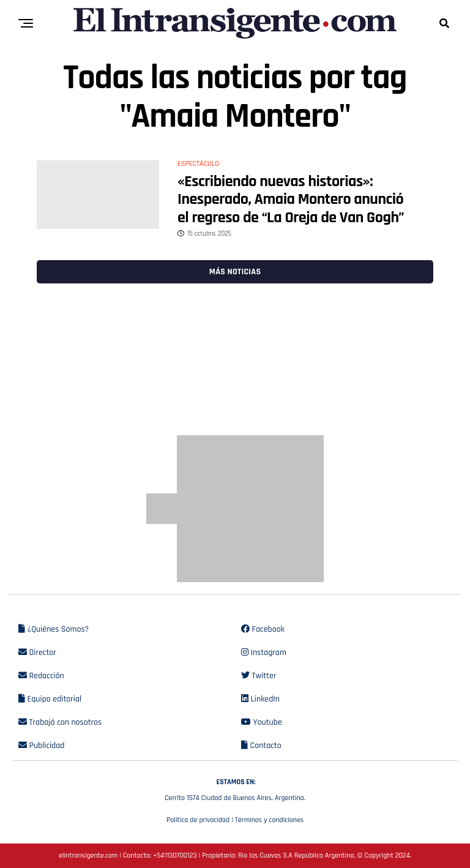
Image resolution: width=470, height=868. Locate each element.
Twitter (259, 676)
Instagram (264, 653)
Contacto (261, 746)
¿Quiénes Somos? (54, 629)
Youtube (262, 722)
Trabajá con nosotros (60, 722)
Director (37, 653)
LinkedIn (260, 699)
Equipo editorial (50, 699)
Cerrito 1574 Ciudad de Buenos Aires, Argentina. (235, 788)
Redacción (41, 676)
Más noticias (235, 272)
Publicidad (41, 746)
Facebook (263, 629)
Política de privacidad (198, 820)
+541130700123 (175, 855)
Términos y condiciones (269, 820)
